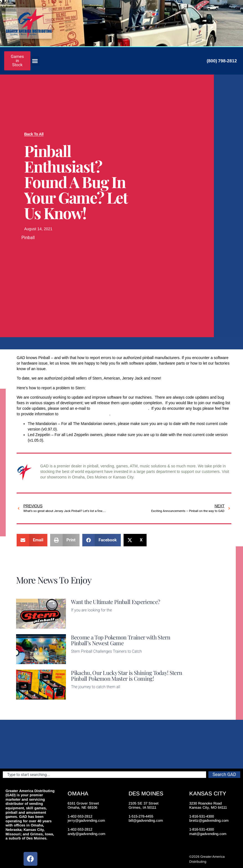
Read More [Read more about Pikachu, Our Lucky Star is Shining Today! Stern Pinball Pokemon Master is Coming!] (80, 696)
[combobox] (104, 775)
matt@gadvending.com (208, 834)
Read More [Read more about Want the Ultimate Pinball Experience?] (80, 625)
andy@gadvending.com (86, 834)
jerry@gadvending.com (86, 820)
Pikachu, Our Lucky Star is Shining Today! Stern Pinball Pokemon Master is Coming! (126, 675)
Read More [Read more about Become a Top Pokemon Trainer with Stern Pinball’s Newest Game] (80, 661)
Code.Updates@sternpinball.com (120, 408)
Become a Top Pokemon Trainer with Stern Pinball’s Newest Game (121, 640)
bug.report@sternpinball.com (84, 414)
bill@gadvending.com (146, 820)
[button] (35, 61)
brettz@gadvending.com (209, 820)
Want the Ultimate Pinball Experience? (115, 602)
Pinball (28, 238)
